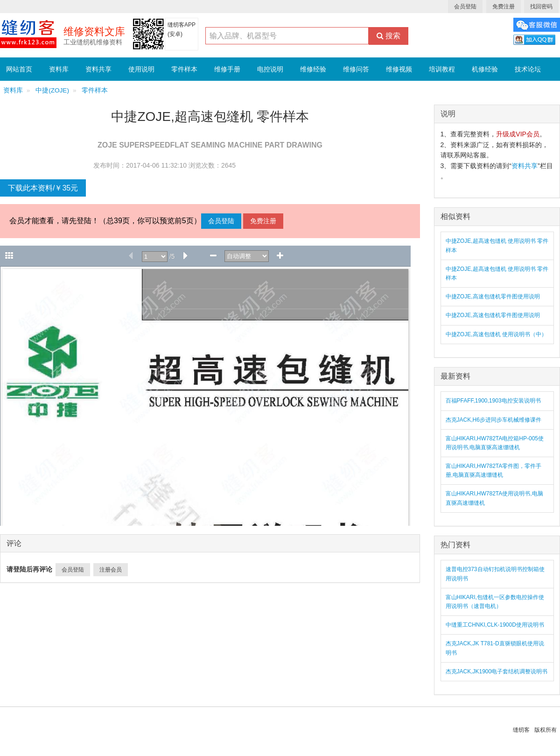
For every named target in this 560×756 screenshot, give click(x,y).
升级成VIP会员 (518, 134)
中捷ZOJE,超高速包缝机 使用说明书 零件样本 (497, 245)
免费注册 (504, 7)
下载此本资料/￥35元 (43, 188)
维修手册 (227, 69)
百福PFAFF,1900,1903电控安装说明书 (493, 401)
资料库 (59, 69)
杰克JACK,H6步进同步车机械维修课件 (493, 420)
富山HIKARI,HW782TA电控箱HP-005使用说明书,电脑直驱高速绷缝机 (495, 443)
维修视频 (399, 69)
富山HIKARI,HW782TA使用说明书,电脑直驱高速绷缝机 (494, 498)
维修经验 (313, 69)
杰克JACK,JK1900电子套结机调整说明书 (497, 671)
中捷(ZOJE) (52, 90)
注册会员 (111, 570)
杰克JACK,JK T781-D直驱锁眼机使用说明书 (495, 648)
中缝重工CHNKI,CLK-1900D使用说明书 (495, 625)
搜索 (388, 36)
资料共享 (98, 69)
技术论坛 (528, 69)
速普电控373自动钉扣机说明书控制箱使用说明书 (495, 574)
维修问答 (356, 69)
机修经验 (485, 69)
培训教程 (442, 69)
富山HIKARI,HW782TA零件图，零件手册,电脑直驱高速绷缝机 (494, 470)
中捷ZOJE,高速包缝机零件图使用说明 (493, 297)
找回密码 (541, 7)
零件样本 (184, 69)
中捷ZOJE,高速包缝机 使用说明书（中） (496, 334)
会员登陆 (465, 7)
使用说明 (141, 69)
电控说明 (270, 69)
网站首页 (19, 69)
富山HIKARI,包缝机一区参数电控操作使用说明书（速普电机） (495, 602)
